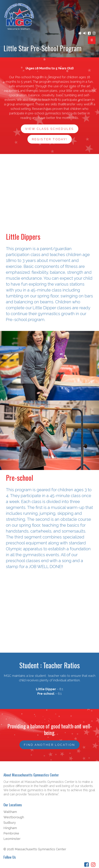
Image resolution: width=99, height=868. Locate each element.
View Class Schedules (50, 129)
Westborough (14, 817)
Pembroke (11, 833)
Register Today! (50, 139)
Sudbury (10, 823)
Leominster (12, 839)
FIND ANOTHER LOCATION (49, 745)
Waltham (10, 812)
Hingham (10, 828)
